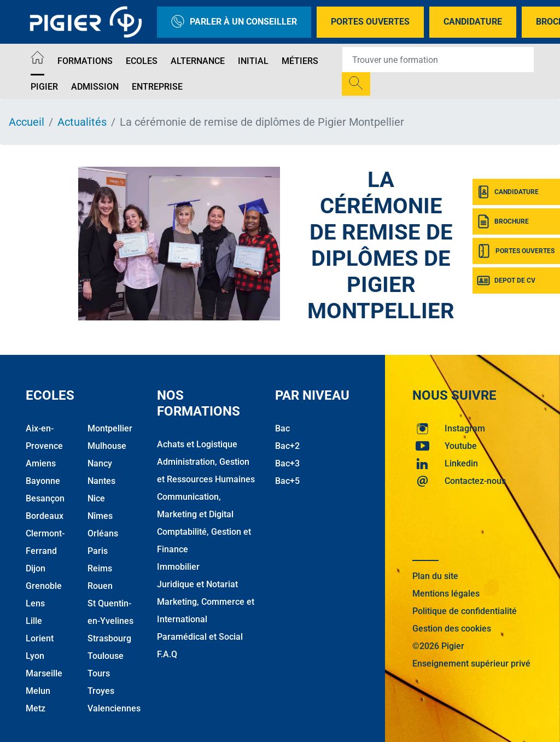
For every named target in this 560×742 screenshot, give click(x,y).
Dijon (36, 568)
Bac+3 (287, 463)
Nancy (100, 463)
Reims (100, 568)
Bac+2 (287, 446)
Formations (85, 61)
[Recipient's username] (438, 60)
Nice (96, 498)
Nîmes (100, 516)
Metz (36, 708)
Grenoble (44, 586)
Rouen (100, 586)
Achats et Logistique (197, 444)
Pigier (44, 87)
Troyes (101, 691)
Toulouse (106, 656)
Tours (99, 673)
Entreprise (157, 87)
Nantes (101, 481)
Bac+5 (287, 481)
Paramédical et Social (200, 637)
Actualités (82, 122)
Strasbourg (109, 638)
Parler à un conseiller (234, 22)
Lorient (40, 638)
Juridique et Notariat (197, 584)
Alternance (198, 61)
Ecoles (142, 61)
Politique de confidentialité (465, 611)
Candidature (473, 22)
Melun (38, 691)
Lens (35, 603)
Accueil (27, 122)
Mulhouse (107, 446)
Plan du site (435, 576)
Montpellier (110, 428)
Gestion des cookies (452, 629)
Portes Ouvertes (370, 22)
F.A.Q (167, 654)
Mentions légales (446, 594)
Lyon (35, 656)
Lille (34, 621)
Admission (95, 87)
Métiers (300, 61)
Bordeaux (45, 516)
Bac (282, 428)
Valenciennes (114, 708)
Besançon (45, 498)
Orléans (103, 533)
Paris (98, 551)
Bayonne (43, 481)
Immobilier (178, 567)
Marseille (44, 673)
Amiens (41, 463)
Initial (253, 61)
